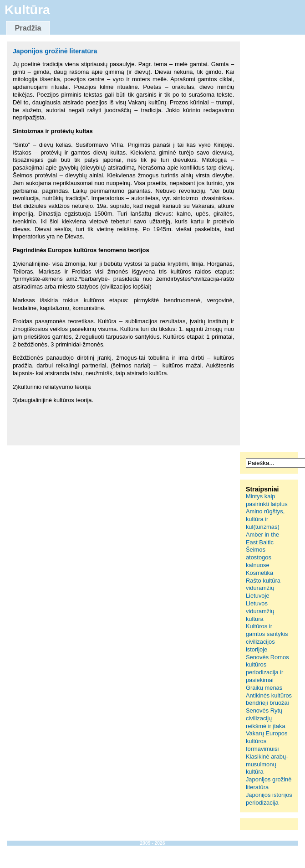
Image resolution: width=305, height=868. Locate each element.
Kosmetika (259, 573)
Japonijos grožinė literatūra (55, 51)
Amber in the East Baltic (262, 538)
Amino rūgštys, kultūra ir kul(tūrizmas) (265, 519)
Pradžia (28, 28)
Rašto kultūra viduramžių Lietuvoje (263, 588)
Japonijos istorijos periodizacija (269, 799)
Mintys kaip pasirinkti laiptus (267, 500)
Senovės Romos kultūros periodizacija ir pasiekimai (267, 669)
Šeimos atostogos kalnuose (259, 557)
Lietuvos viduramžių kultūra (260, 611)
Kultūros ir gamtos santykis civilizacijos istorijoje (267, 638)
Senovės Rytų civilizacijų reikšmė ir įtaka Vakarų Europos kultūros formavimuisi (267, 730)
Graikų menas (264, 688)
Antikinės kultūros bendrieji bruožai (269, 699)
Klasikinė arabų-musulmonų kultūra (267, 764)
